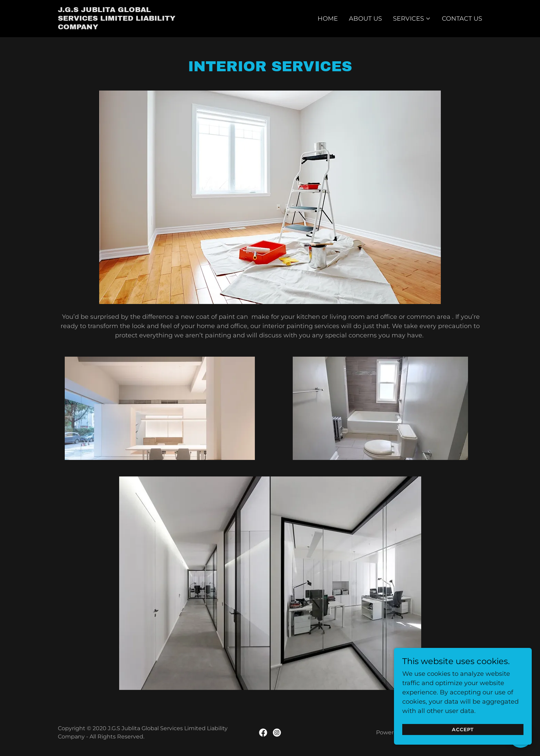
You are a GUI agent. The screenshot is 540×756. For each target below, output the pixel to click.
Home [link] (328, 19)
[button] (412, 19)
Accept (463, 743)
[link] (122, 27)
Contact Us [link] (462, 19)
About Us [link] (365, 19)
